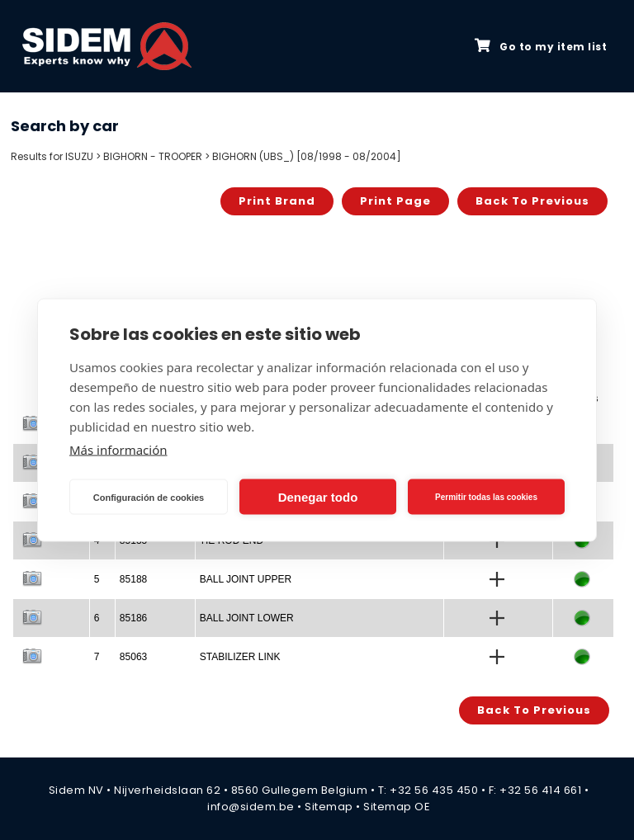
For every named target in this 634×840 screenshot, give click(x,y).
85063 (133, 657)
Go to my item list (541, 46)
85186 (133, 618)
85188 (133, 579)
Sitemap (329, 807)
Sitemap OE (397, 807)
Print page (395, 201)
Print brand (277, 201)
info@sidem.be (251, 807)
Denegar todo (318, 496)
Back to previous (532, 201)
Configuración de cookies (149, 497)
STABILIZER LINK (240, 657)
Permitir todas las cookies (486, 496)
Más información (118, 450)
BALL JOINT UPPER (246, 579)
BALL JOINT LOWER (247, 618)
